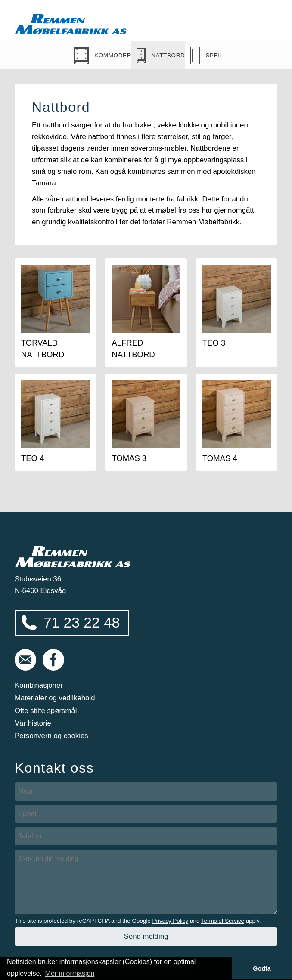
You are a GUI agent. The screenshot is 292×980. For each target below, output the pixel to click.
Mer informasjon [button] (70, 973)
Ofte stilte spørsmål (46, 711)
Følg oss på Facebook (53, 660)
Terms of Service (223, 921)
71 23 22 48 (82, 623)
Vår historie (33, 723)
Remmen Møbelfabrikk (71, 24)
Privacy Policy (171, 921)
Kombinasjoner (39, 685)
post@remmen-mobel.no (25, 660)
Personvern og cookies (51, 736)
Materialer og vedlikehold (55, 698)
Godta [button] (262, 968)
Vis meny (266, 21)
